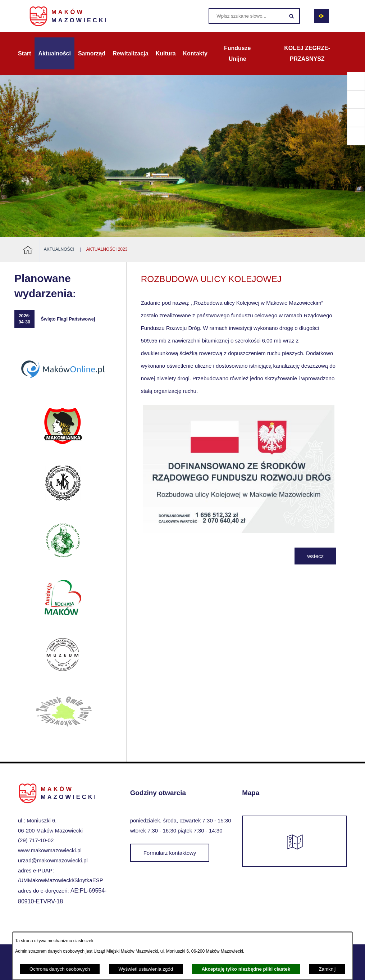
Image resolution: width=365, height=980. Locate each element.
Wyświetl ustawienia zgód (146, 969)
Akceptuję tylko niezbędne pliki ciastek (246, 969)
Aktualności (59, 249)
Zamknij (327, 969)
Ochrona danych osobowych (60, 969)
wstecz (315, 556)
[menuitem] (24, 54)
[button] (239, 531)
